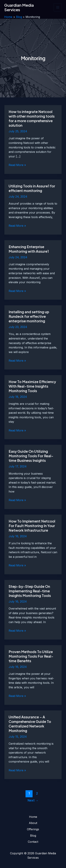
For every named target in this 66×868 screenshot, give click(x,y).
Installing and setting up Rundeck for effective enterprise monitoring (29, 316)
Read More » (17, 165)
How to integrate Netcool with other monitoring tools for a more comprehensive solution (32, 118)
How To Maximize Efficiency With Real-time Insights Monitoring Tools (32, 386)
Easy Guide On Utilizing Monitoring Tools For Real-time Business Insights (31, 456)
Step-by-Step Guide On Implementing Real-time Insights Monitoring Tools (30, 591)
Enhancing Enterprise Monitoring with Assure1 (29, 249)
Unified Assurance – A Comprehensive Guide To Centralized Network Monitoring (30, 724)
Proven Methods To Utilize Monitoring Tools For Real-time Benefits (31, 656)
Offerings (33, 829)
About (33, 823)
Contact (33, 842)
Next (33, 800)
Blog (33, 836)
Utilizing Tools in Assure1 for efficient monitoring (32, 188)
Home (33, 817)
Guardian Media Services (19, 7)
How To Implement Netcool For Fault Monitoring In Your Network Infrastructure (32, 526)
